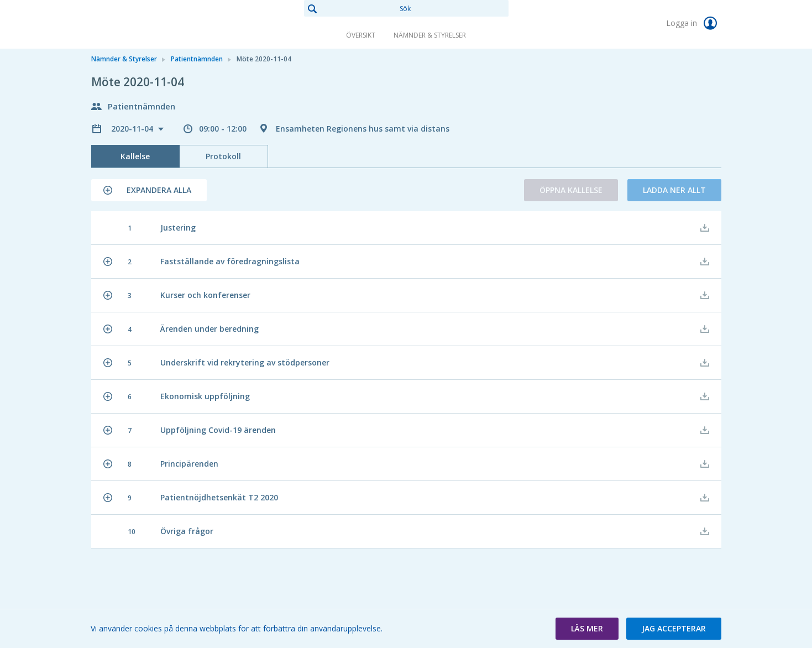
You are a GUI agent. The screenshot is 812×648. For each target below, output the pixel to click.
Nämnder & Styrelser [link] (430, 35)
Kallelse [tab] (135, 156)
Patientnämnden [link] (197, 59)
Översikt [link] (361, 35)
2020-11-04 (133, 129)
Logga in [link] (694, 23)
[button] (149, 190)
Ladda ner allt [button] (674, 190)
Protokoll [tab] (223, 156)
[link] (146, 24)
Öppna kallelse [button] (571, 190)
